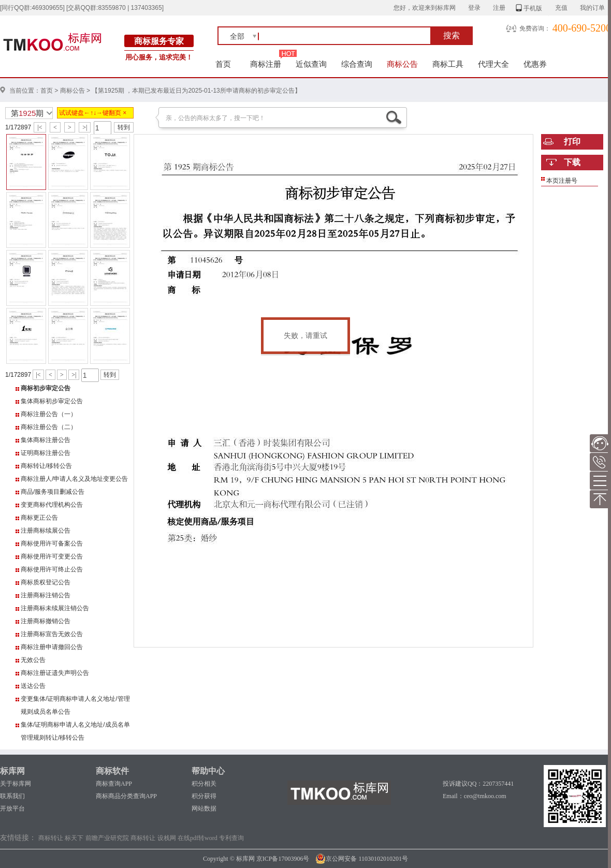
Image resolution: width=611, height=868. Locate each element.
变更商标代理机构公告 (52, 505)
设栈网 (167, 838)
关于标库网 (16, 784)
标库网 (12, 771)
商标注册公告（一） (49, 414)
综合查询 (357, 64)
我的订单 (592, 8)
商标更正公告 (39, 518)
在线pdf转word (198, 838)
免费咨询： (535, 28)
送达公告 (33, 686)
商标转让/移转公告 (46, 466)
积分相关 (204, 784)
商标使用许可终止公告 (52, 569)
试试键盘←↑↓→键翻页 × (93, 113)
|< (40, 127)
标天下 (74, 838)
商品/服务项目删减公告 (53, 492)
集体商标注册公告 (46, 440)
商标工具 (448, 64)
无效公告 (33, 660)
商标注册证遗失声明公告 (55, 673)
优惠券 (535, 64)
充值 (561, 8)
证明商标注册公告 (46, 453)
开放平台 (12, 808)
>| (85, 127)
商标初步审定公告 (46, 388)
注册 (499, 8)
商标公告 (402, 64)
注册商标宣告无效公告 (52, 634)
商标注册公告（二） (49, 427)
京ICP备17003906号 (283, 859)
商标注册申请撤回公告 (52, 647)
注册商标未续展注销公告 (55, 608)
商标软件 (112, 771)
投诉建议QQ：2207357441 (478, 784)
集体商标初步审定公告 (52, 401)
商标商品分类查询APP (126, 796)
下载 (572, 162)
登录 (474, 8)
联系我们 (12, 796)
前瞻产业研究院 (107, 838)
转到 (124, 127)
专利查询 (231, 838)
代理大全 (493, 64)
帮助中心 (208, 771)
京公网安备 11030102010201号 (362, 859)
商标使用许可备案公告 (52, 543)
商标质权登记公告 (46, 582)
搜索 (452, 35)
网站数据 (204, 808)
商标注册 (266, 64)
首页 (223, 64)
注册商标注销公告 (46, 595)
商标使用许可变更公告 (52, 556)
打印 (572, 142)
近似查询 (311, 64)
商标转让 (51, 838)
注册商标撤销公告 (46, 621)
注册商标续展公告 (46, 531)
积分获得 (204, 796)
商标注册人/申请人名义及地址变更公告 (74, 479)
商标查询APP (114, 784)
